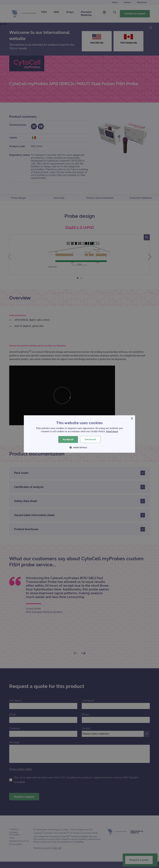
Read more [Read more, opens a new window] (112, 431)
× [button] (132, 419)
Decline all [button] (90, 439)
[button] (79, 447)
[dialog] (79, 434)
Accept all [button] (68, 439)
